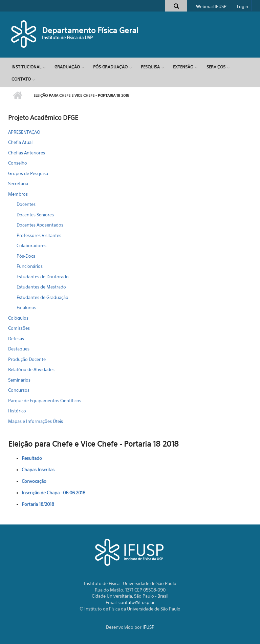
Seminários (19, 380)
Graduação (67, 67)
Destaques (19, 349)
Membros (18, 194)
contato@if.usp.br (137, 602)
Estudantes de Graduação (42, 297)
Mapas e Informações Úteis (36, 421)
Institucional (26, 67)
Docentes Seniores (35, 215)
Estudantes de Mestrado (41, 287)
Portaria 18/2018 (38, 504)
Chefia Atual (20, 142)
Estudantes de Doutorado (43, 277)
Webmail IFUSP (211, 6)
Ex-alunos (26, 307)
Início (17, 95)
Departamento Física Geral (90, 30)
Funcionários (30, 266)
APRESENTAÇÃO (24, 132)
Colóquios (18, 318)
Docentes (26, 204)
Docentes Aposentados (40, 225)
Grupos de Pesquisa (28, 173)
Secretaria (18, 184)
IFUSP (148, 627)
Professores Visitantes (39, 235)
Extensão (183, 67)
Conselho (18, 163)
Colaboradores (31, 245)
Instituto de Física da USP (67, 38)
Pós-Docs (26, 256)
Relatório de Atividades (31, 369)
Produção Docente (27, 359)
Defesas (16, 339)
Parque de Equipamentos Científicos (45, 401)
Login (243, 6)
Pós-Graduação (110, 67)
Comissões (19, 328)
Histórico (17, 411)
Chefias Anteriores (27, 153)
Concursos (19, 390)
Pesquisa (150, 67)
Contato (21, 79)
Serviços (216, 67)
